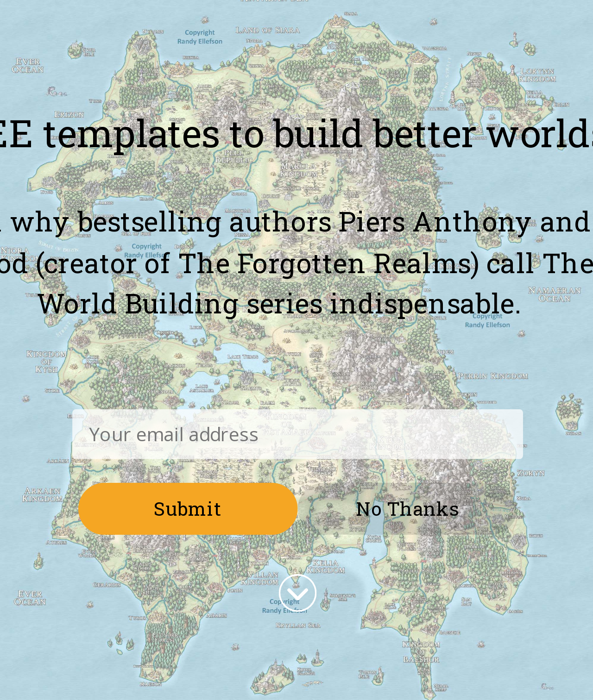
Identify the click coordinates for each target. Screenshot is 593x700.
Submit (188, 508)
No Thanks (407, 508)
